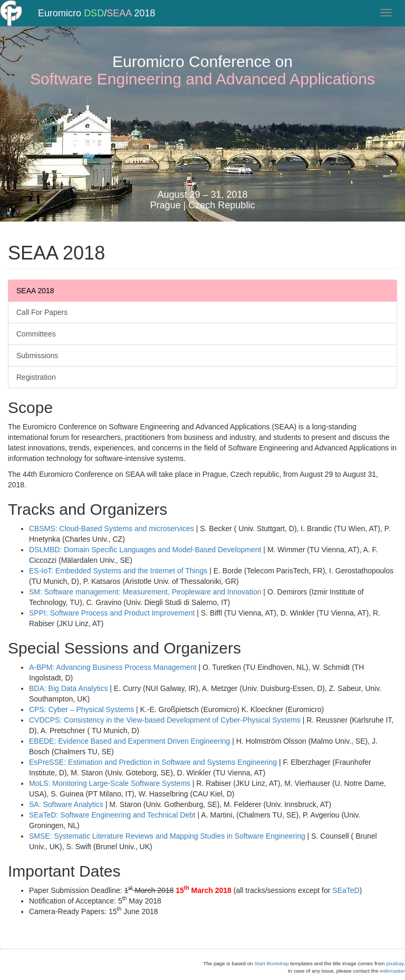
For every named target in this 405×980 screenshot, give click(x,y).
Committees (36, 334)
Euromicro (60, 24)
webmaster (392, 971)
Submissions (37, 356)
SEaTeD (346, 890)
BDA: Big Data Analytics (68, 688)
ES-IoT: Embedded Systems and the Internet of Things (118, 571)
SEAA (119, 24)
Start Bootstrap (271, 963)
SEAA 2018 (35, 291)
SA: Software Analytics (66, 804)
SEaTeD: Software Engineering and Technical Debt (112, 815)
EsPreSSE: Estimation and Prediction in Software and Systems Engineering (153, 762)
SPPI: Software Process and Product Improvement (112, 613)
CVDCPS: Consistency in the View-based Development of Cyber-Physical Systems (165, 720)
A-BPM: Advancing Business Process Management (113, 667)
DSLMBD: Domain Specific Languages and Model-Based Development (145, 550)
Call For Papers (42, 312)
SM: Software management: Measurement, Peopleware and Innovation (145, 592)
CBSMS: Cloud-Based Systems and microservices (112, 529)
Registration (36, 377)
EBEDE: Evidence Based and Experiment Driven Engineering (129, 741)
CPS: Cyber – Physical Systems (81, 709)
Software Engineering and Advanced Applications (202, 79)
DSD (94, 24)
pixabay (395, 963)
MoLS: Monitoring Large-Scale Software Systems (110, 783)
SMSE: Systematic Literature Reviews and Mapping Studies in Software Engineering (167, 836)
